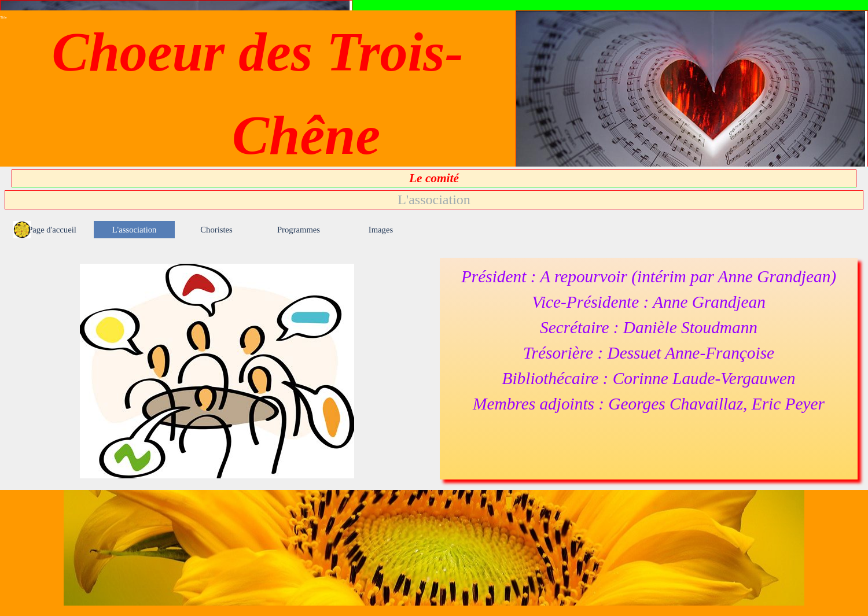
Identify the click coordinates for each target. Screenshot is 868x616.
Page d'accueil (52, 230)
